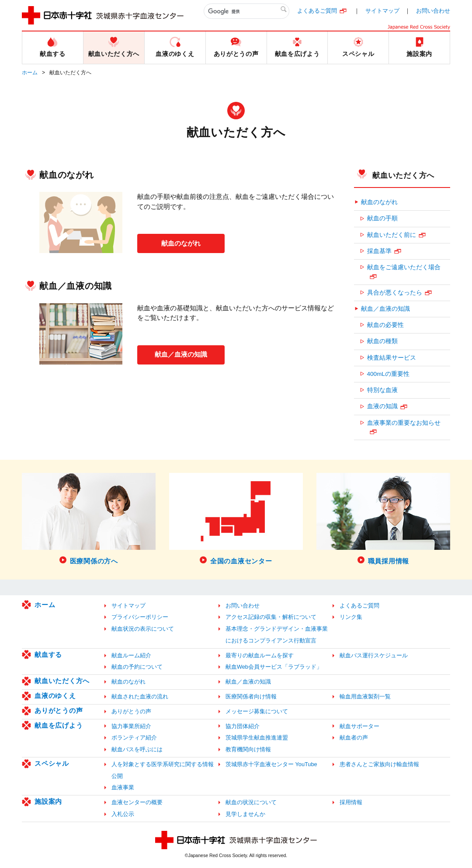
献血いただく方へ (403, 175)
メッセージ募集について (257, 711)
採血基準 (379, 251)
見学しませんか (245, 814)
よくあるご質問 (317, 11)
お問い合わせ (433, 11)
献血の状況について (251, 802)
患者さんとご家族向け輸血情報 (379, 764)
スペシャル (52, 763)
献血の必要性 (385, 325)
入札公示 (123, 814)
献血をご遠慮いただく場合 (404, 267)
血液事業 (123, 787)
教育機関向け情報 (248, 749)
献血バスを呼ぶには (137, 749)
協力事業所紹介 (131, 726)
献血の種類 (382, 341)
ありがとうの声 (59, 710)
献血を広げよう (59, 725)
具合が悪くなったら (395, 293)
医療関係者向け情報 (251, 696)
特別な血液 (382, 390)
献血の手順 (382, 218)
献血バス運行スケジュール (374, 655)
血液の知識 (382, 406)
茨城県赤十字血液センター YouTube (271, 764)
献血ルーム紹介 (131, 655)
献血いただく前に (392, 235)
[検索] (246, 11)
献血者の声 (354, 738)
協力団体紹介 (243, 726)
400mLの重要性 (388, 374)
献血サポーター (359, 726)
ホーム (30, 73)
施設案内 (48, 801)
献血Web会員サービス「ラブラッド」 (274, 667)
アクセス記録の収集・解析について (271, 617)
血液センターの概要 (137, 802)
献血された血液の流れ (140, 696)
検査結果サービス (392, 358)
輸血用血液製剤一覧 (365, 696)
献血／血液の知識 (181, 354)
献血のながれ (181, 243)
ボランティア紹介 (134, 738)
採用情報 (351, 802)
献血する (48, 654)
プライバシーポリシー (140, 617)
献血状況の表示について (143, 629)
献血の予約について (137, 667)
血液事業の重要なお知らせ (404, 423)
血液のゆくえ (55, 696)
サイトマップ (382, 11)
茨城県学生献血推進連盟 (257, 738)
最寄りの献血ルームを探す (260, 655)
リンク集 (351, 617)
